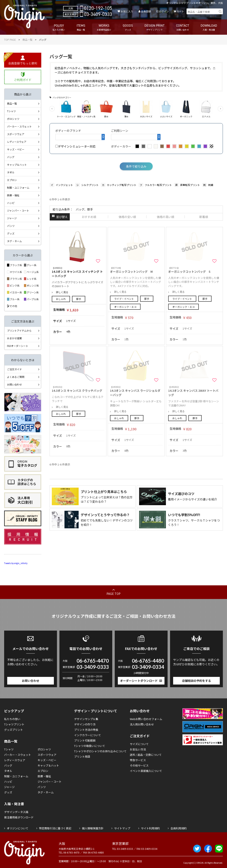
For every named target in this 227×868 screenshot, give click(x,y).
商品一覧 (27, 40)
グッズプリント (14, 730)
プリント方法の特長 (86, 730)
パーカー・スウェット (19, 126)
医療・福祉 (13, 195)
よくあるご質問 (16, 377)
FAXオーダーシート (18, 346)
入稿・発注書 (14, 804)
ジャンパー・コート (18, 210)
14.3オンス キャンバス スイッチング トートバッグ (78, 272)
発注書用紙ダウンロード (19, 817)
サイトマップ (122, 828)
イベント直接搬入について (146, 771)
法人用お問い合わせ (142, 724)
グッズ (11, 233)
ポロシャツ (13, 119)
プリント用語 (82, 757)
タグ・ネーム (14, 241)
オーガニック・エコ (125, 307)
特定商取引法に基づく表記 (55, 828)
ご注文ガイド (14, 369)
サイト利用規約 (150, 828)
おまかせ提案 (14, 338)
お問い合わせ (14, 384)
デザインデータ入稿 (16, 812)
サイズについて (139, 744)
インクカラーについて (87, 735)
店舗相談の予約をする (196, 681)
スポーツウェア (16, 134)
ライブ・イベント (124, 299)
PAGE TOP (113, 594)
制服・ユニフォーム (18, 188)
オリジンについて (18, 828)
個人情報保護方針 (93, 828)
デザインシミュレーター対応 (75, 146)
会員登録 (146, 11)
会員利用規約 (179, 828)
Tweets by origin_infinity (16, 563)
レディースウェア (17, 142)
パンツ (11, 226)
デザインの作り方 (85, 724)
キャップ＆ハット (17, 165)
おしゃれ (61, 299)
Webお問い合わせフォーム (146, 719)
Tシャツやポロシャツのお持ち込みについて (100, 751)
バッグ (11, 157)
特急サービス (138, 760)
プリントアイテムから (19, 330)
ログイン (164, 11)
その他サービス (139, 765)
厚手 (79, 299)
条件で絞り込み (136, 166)
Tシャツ (11, 111)
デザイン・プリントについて (96, 711)
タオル (11, 172)
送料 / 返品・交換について (146, 755)
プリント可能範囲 (85, 740)
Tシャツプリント (14, 724)
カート (180, 11)
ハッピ (11, 203)
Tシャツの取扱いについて (90, 746)
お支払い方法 (138, 749)
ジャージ (12, 218)
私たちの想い (12, 719)
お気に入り (127, 11)
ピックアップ (14, 711)
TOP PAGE (10, 40)
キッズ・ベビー (16, 149)
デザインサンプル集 (86, 719)
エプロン (12, 180)
